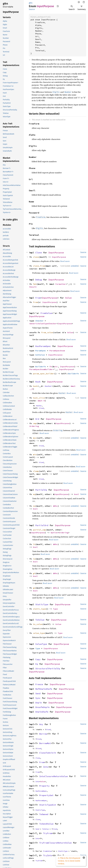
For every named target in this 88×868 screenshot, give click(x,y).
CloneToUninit (48, 753)
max (35, 438)
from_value (47, 332)
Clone (39, 253)
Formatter (61, 284)
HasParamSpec (43, 346)
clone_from (39, 266)
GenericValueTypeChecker (43, 324)
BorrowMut (45, 743)
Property (44, 786)
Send (38, 693)
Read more (65, 261)
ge (34, 588)
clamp (36, 471)
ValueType (41, 644)
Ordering (34, 426)
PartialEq (41, 490)
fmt (35, 284)
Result (33, 287)
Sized (41, 408)
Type (55, 609)
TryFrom (48, 833)
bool (77, 494)
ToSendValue (46, 824)
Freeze (39, 684)
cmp (35, 423)
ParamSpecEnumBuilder (41, 369)
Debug (39, 280)
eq (34, 494)
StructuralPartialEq (48, 669)
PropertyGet (46, 795)
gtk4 (31, 3)
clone (36, 257)
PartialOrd (42, 525)
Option (54, 533)
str (56, 367)
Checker (39, 321)
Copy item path (58, 6)
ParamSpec (41, 351)
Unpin (39, 703)
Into (46, 767)
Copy (38, 659)
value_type (39, 633)
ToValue (40, 620)
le (34, 559)
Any (41, 724)
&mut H (41, 401)
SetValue (40, 355)
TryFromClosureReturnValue (55, 843)
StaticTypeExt (48, 805)
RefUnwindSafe (44, 689)
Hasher (48, 386)
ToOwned (44, 814)
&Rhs (55, 506)
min (35, 455)
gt (34, 573)
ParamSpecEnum (57, 351)
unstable (75, 266)
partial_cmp (39, 530)
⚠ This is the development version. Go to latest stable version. (69, 861)
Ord (37, 419)
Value (68, 298)
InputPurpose (56, 253)
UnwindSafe (42, 712)
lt (34, 544)
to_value (38, 624)
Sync (38, 698)
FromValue (46, 313)
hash (35, 386)
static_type (39, 609)
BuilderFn (41, 367)
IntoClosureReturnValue (53, 776)
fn (51, 367)
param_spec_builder (44, 374)
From (38, 298)
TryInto (48, 855)
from (35, 302)
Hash (38, 382)
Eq (37, 664)
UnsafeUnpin (42, 707)
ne (34, 506)
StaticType (42, 604)
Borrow (43, 734)
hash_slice (39, 398)
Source (32, 9)
